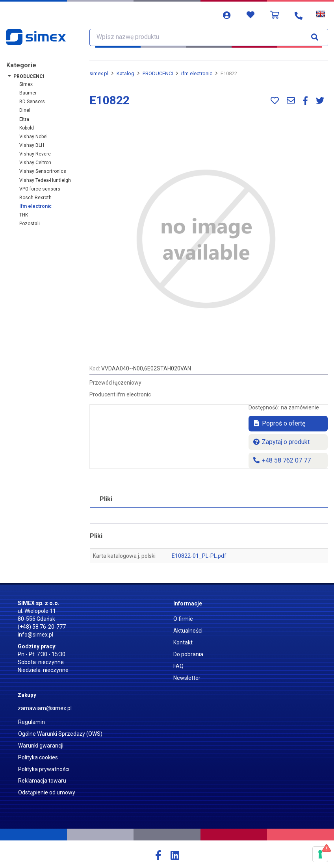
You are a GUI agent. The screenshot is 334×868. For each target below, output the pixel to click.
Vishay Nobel (33, 137)
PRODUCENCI (29, 76)
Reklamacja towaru (42, 781)
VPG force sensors (40, 189)
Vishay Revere (35, 154)
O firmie (183, 619)
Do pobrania (188, 654)
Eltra (24, 119)
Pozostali (30, 224)
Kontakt (183, 642)
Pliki (106, 499)
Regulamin (32, 722)
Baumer (28, 93)
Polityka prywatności (44, 769)
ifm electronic (35, 206)
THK (24, 215)
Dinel (25, 110)
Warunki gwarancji (41, 746)
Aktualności (188, 631)
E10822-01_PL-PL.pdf (199, 556)
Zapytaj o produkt (281, 442)
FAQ (178, 666)
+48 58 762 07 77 (282, 460)
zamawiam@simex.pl (45, 708)
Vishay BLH (32, 145)
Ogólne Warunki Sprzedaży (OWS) (60, 734)
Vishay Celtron (35, 163)
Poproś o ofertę (279, 423)
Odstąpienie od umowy (47, 792)
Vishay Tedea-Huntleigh (45, 180)
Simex (26, 84)
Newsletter (187, 678)
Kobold (27, 128)
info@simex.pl (35, 635)
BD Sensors (32, 102)
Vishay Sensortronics (43, 171)
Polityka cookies (38, 757)
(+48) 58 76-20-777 (42, 627)
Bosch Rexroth (35, 198)
